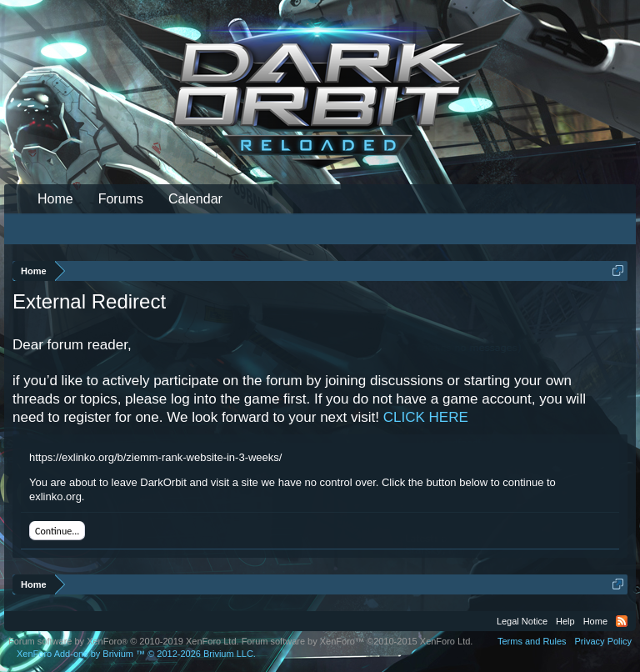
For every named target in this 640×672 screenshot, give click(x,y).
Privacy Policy (603, 641)
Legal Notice (522, 621)
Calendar (195, 199)
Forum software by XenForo (124, 641)
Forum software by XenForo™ (357, 641)
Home (55, 199)
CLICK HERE (426, 417)
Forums (121, 199)
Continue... (57, 531)
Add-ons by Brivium (136, 654)
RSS (622, 621)
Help (565, 621)
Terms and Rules (532, 641)
